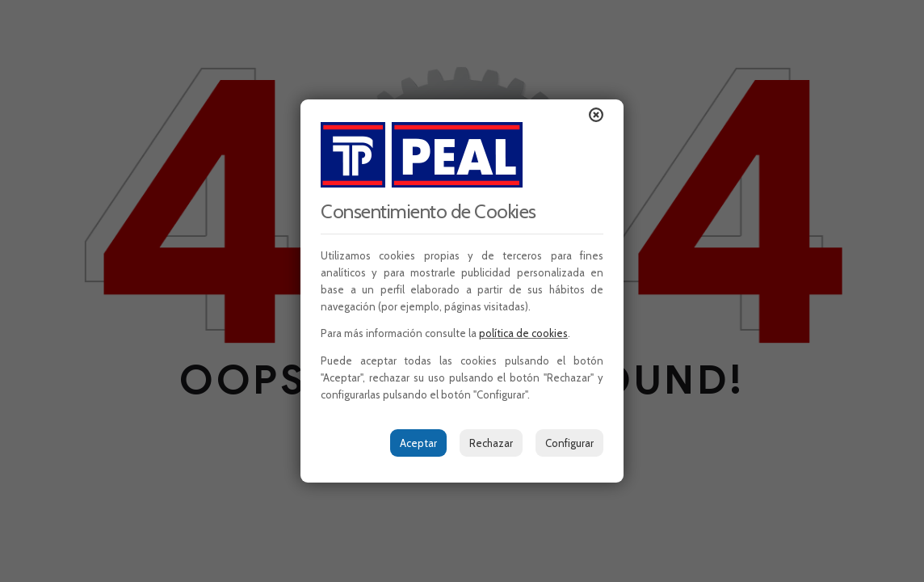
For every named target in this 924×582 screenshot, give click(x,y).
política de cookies (523, 333)
